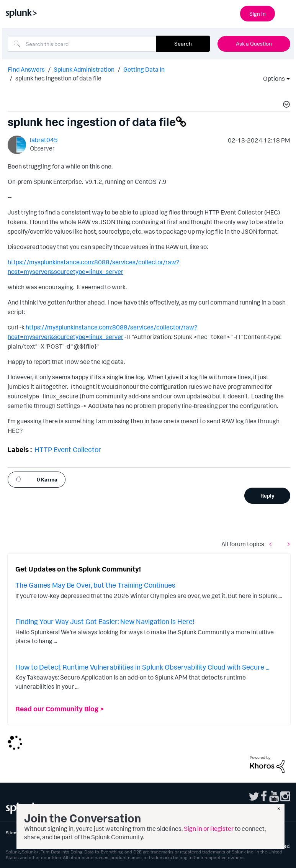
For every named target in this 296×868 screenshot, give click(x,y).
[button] (285, 105)
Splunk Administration (84, 69)
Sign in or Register (209, 829)
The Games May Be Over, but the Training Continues (95, 585)
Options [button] (271, 79)
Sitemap (14, 833)
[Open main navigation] (286, 13)
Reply (267, 495)
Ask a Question (254, 43)
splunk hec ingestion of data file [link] (58, 78)
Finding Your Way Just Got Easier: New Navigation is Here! (105, 621)
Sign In (258, 14)
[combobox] (82, 44)
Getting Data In (144, 69)
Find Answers (26, 69)
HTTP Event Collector (68, 449)
